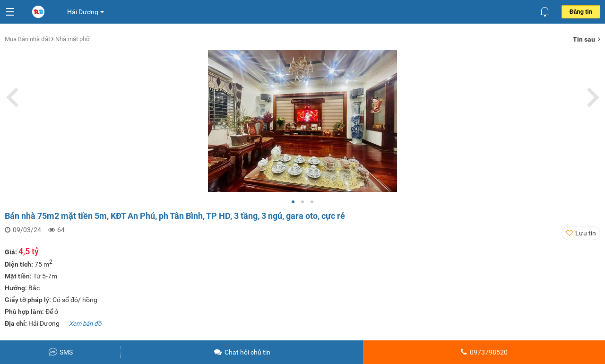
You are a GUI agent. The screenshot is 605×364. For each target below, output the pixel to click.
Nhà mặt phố (72, 39)
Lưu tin (586, 233)
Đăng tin (581, 12)
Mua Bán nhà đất (28, 39)
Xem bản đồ (85, 324)
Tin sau (587, 39)
